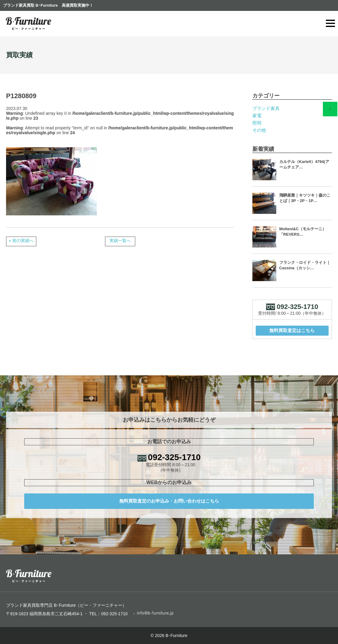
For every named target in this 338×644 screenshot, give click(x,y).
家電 (257, 116)
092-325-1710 (174, 457)
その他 (259, 130)
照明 (257, 123)
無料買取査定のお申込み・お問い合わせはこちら (169, 501)
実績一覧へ (120, 241)
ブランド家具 (266, 108)
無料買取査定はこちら (292, 330)
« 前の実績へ (21, 241)
